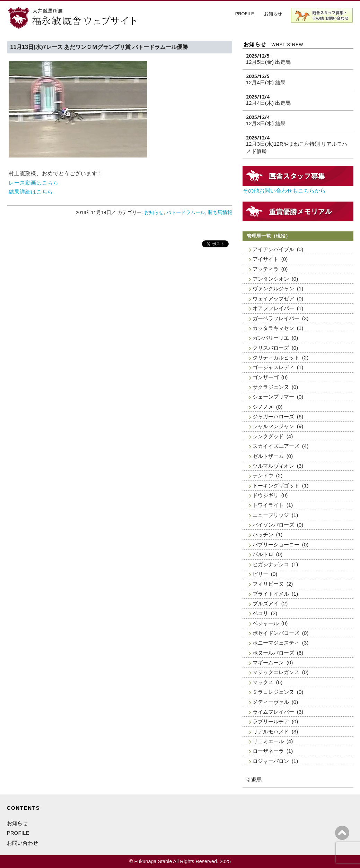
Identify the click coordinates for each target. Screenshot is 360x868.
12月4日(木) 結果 (266, 82)
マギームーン (268, 662)
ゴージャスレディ (273, 367)
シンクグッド (268, 436)
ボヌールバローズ (273, 653)
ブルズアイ (266, 603)
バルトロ (263, 554)
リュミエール (268, 741)
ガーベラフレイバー (276, 318)
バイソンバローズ (273, 525)
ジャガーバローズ (273, 416)
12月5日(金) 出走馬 (269, 62)
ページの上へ (342, 833)
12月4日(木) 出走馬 (269, 103)
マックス (263, 682)
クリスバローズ (271, 348)
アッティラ (266, 269)
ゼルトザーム (268, 456)
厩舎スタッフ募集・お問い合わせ (322, 15)
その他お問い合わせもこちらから (284, 191)
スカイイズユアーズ (276, 446)
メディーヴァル (271, 702)
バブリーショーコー (276, 544)
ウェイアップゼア (273, 299)
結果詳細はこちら (31, 192)
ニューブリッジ (271, 515)
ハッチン (263, 534)
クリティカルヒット (276, 358)
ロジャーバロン (271, 761)
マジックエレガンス (276, 672)
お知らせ (273, 14)
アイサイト (266, 259)
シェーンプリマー (273, 397)
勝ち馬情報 (220, 212)
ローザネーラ (268, 751)
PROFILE (245, 14)
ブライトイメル (271, 594)
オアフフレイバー (273, 308)
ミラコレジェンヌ (273, 692)
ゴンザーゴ (266, 377)
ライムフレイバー (273, 712)
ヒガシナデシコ (271, 564)
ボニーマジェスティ (276, 643)
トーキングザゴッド (276, 486)
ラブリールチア (271, 721)
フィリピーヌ (268, 584)
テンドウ (263, 475)
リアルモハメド (271, 731)
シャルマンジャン (273, 426)
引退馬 (254, 780)
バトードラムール (186, 212)
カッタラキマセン (273, 328)
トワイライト (268, 505)
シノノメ (263, 407)
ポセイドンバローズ (276, 633)
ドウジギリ (266, 495)
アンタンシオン (271, 279)
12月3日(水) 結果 (266, 123)
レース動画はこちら (34, 183)
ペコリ (260, 613)
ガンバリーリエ (271, 338)
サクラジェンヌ (271, 387)
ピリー (260, 574)
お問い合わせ (23, 843)
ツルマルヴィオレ (273, 466)
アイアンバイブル (273, 249)
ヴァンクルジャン (273, 288)
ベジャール (266, 623)
